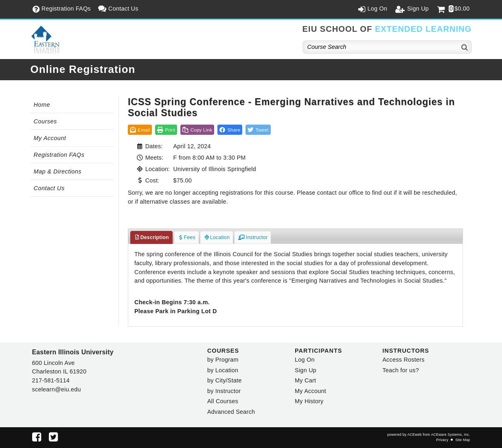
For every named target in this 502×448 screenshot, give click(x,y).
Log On (305, 360)
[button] (230, 130)
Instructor (253, 237)
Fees (186, 237)
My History (309, 401)
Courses (45, 121)
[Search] (465, 47)
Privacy (442, 440)
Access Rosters (403, 360)
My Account (50, 138)
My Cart (305, 380)
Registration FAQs (59, 155)
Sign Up (306, 370)
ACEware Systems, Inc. (451, 435)
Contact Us (49, 188)
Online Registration (83, 69)
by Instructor (224, 391)
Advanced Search (231, 412)
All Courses (223, 401)
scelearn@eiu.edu (57, 389)
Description (151, 237)
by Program (223, 360)
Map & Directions (58, 171)
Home (42, 105)
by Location (223, 370)
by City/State (225, 380)
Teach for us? (401, 370)
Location (217, 237)
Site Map (463, 440)
